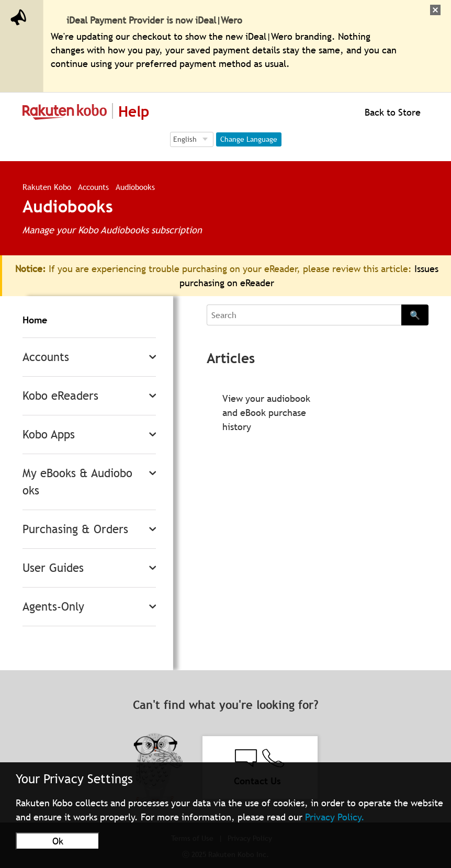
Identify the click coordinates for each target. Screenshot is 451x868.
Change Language (249, 139)
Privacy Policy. (335, 817)
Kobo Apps (49, 435)
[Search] (304, 315)
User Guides (53, 568)
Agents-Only (53, 607)
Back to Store (391, 112)
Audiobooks (135, 187)
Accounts (93, 187)
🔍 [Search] (415, 315)
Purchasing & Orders (75, 529)
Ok (58, 841)
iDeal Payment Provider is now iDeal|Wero (154, 20)
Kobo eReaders (60, 396)
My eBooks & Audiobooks (77, 482)
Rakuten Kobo (47, 187)
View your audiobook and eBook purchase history (266, 413)
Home (35, 320)
